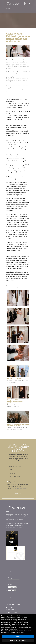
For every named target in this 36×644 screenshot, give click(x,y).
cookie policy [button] (26, 623)
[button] (34, 616)
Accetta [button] (18, 637)
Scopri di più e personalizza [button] (18, 641)
